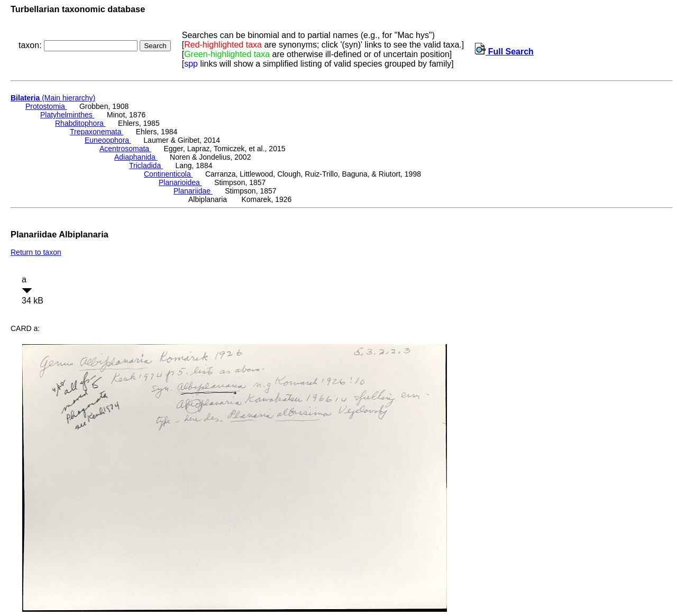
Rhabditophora (80, 123)
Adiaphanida (136, 157)
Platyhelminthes (67, 115)
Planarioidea (180, 182)
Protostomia (46, 106)
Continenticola (168, 174)
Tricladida (146, 166)
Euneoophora (108, 140)
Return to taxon (36, 252)
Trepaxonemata (97, 132)
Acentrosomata (125, 149)
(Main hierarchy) (53, 98)
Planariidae (193, 191)
